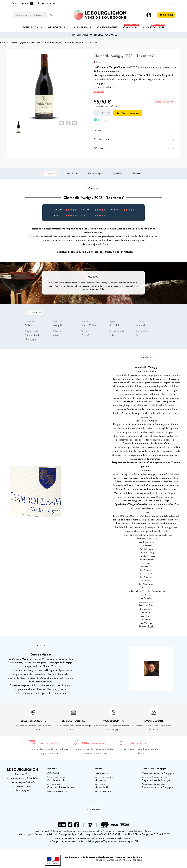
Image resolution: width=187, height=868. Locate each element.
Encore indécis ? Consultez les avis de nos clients (138, 751)
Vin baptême (101, 784)
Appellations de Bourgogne (154, 784)
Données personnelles (57, 791)
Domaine (137, 173)
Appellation (118, 173)
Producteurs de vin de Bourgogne (157, 787)
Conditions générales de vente (61, 787)
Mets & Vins (73, 173)
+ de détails (99, 91)
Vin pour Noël (101, 787)
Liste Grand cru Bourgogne (154, 777)
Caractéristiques (96, 173)
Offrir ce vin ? (135, 148)
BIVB (151, 626)
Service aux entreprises (105, 777)
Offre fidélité (53, 773)
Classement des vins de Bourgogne (158, 773)
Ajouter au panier (128, 113)
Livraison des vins (103, 773)
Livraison (135, 130)
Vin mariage (100, 780)
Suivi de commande (56, 777)
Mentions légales (55, 784)
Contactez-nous (93, 809)
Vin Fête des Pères (103, 791)
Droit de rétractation (57, 780)
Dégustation (51, 173)
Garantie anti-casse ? (135, 139)
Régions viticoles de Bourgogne (156, 780)
